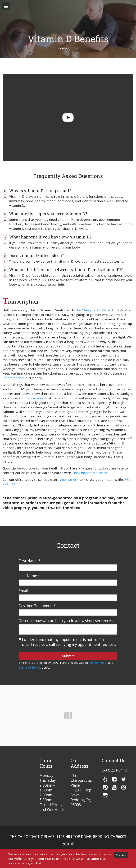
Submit (68, 656)
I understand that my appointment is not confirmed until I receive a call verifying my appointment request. (69, 642)
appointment (68, 480)
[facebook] (114, 779)
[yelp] (105, 779)
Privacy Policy (98, 663)
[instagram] (124, 787)
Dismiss (121, 855)
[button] (6, 6)
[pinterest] (105, 787)
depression (34, 398)
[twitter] (124, 779)
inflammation (13, 378)
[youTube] (114, 787)
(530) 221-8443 (114, 770)
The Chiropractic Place (92, 310)
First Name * (30, 561)
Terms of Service (30, 667)
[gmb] (105, 795)
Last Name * (29, 576)
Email (23, 591)
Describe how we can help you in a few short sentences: (66, 621)
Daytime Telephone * (37, 606)
